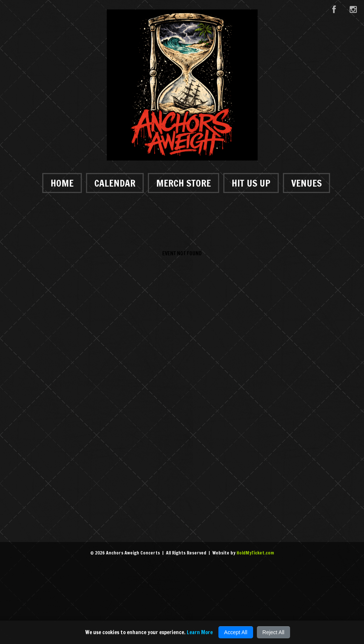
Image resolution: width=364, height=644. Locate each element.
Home (62, 183)
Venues (306, 183)
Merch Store (184, 183)
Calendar (115, 183)
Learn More (200, 632)
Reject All (273, 632)
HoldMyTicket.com (255, 553)
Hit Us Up (251, 183)
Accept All (236, 632)
